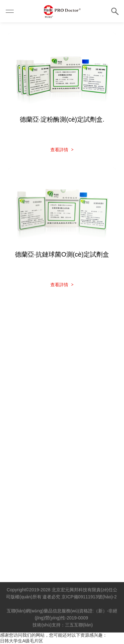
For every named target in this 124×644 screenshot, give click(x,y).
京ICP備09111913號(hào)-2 (89, 597)
